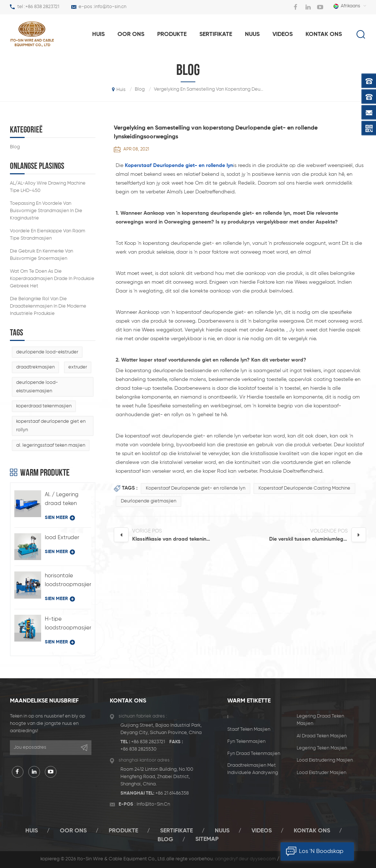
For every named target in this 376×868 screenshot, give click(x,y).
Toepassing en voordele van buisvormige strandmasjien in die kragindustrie (46, 211)
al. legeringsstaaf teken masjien (51, 445)
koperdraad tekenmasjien (44, 406)
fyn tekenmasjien (246, 742)
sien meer (60, 518)
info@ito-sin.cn (110, 7)
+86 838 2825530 (138, 749)
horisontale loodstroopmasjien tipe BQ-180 (68, 581)
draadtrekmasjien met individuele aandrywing (253, 769)
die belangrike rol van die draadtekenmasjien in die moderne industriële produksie (48, 306)
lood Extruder (62, 537)
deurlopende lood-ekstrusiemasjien (37, 387)
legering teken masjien (322, 748)
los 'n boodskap (312, 851)
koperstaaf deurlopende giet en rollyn (51, 426)
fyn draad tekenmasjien (254, 754)
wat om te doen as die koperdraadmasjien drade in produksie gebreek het (52, 279)
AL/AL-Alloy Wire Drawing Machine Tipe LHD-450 (48, 187)
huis (98, 34)
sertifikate (216, 34)
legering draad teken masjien (320, 720)
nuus (252, 34)
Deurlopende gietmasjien (149, 501)
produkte (172, 34)
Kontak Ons (324, 34)
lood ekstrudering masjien (325, 760)
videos (283, 34)
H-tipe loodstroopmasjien (68, 623)
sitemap (207, 839)
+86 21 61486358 (172, 793)
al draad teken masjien (322, 736)
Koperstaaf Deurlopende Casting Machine (304, 488)
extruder (78, 367)
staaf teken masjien (249, 729)
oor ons (131, 34)
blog (15, 147)
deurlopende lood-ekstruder (47, 352)
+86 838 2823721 (42, 7)
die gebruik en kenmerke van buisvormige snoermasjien (41, 255)
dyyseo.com (263, 859)
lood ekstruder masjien (321, 773)
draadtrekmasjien (35, 367)
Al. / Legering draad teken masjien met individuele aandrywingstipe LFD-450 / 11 (67, 500)
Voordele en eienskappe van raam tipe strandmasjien (48, 235)
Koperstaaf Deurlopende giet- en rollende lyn (196, 488)
